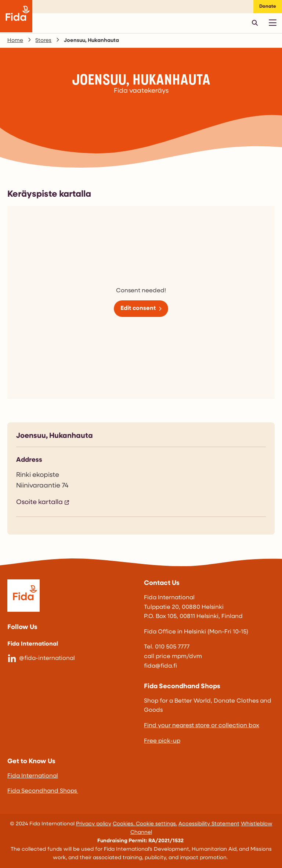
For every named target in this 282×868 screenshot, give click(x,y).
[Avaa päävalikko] (272, 23)
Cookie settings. (156, 824)
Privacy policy (94, 824)
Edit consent (138, 308)
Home (15, 41)
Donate (268, 6)
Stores (43, 41)
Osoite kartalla (39, 502)
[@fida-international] (73, 659)
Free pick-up (162, 741)
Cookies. (124, 824)
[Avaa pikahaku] (255, 23)
